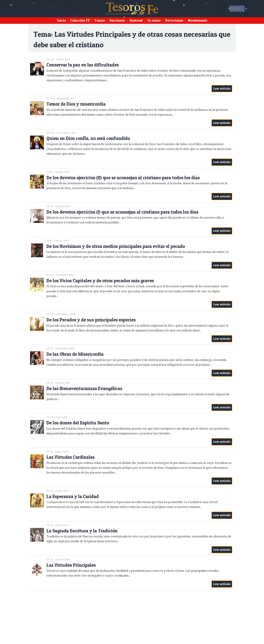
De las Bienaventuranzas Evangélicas (84, 388)
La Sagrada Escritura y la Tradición (82, 531)
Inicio (61, 20)
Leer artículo (222, 89)
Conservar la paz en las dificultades (83, 65)
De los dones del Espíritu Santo (78, 423)
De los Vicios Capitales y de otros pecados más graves (100, 281)
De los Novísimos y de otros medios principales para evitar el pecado (116, 246)
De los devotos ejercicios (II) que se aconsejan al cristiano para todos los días (123, 178)
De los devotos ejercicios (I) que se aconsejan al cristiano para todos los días (122, 212)
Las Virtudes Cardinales (70, 457)
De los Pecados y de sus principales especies (91, 320)
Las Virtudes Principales (71, 565)
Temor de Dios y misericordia (76, 104)
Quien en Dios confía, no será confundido (88, 138)
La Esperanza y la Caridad (73, 496)
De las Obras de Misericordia (75, 354)
